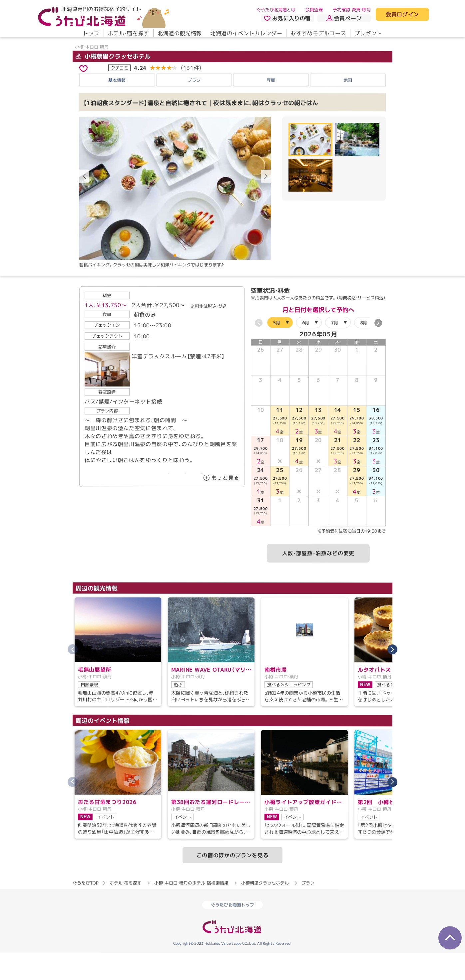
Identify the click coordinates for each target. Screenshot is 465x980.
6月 (306, 350)
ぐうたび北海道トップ (232, 932)
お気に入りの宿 (287, 18)
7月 (335, 350)
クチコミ (120, 95)
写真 (271, 107)
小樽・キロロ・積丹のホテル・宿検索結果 (191, 910)
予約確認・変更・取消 (352, 10)
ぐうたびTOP (85, 910)
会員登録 (314, 10)
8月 (364, 350)
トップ (91, 33)
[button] (266, 204)
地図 (348, 107)
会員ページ (344, 18)
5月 (277, 350)
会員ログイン (402, 15)
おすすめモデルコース (318, 33)
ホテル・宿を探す (129, 33)
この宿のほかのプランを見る (232, 883)
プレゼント (368, 33)
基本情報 (117, 107)
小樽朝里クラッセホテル (113, 83)
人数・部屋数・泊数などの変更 (318, 580)
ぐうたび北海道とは (276, 10)
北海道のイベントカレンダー (246, 33)
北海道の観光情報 (180, 33)
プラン (194, 107)
